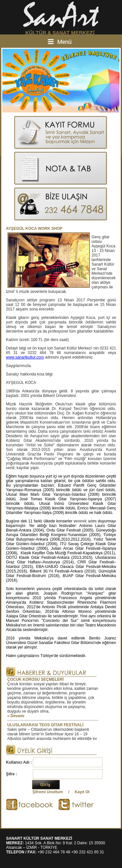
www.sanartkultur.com (25, 357)
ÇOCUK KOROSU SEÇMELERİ (35, 679)
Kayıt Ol (82, 792)
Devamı (17, 716)
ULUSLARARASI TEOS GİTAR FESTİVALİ (45, 725)
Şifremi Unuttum (48, 792)
